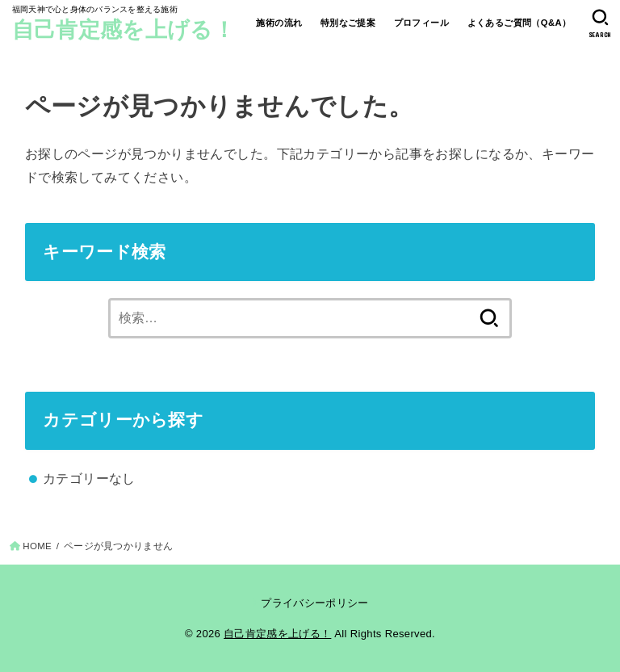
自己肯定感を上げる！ (124, 30)
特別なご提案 (348, 23)
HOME (37, 546)
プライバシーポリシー (314, 603)
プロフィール (421, 23)
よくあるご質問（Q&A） (519, 23)
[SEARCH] (600, 23)
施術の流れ (279, 23)
